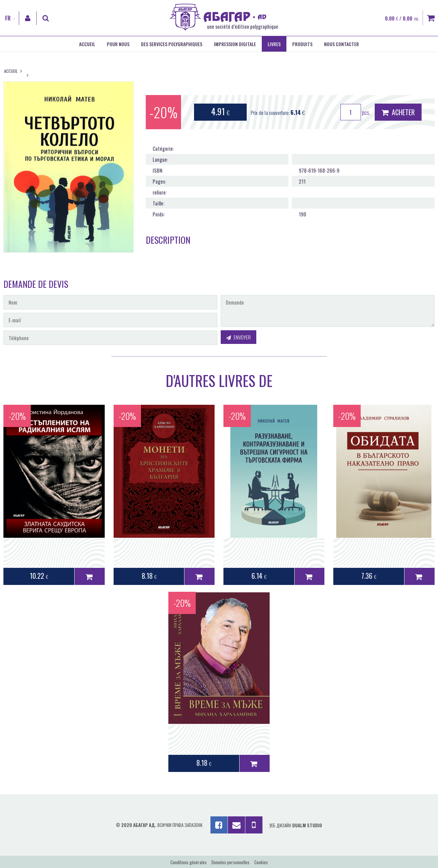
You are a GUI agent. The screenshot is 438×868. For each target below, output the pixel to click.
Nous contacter (342, 44)
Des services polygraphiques (172, 44)
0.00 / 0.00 (402, 18)
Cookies (261, 862)
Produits (302, 44)
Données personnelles (230, 862)
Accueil (87, 44)
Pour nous (118, 44)
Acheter (398, 112)
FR (8, 18)
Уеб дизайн (296, 825)
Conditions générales (189, 862)
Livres (274, 44)
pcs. (355, 112)
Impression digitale (235, 44)
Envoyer (239, 337)
